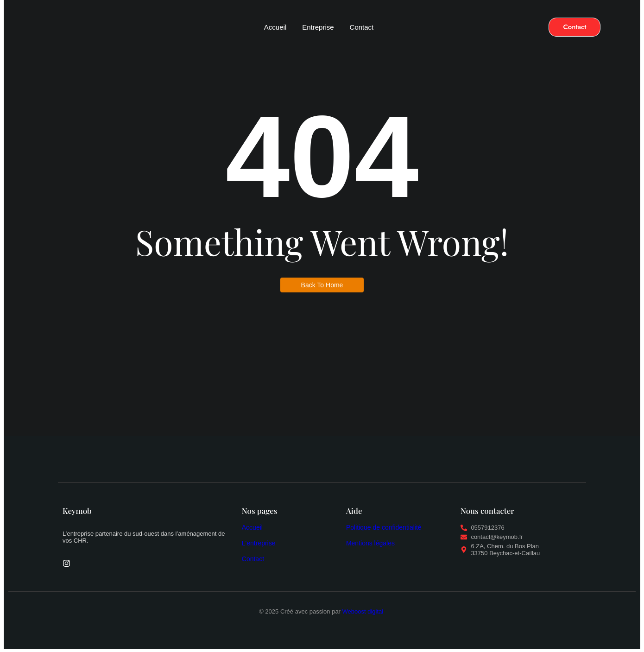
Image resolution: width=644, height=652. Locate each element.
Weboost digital (364, 611)
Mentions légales (370, 543)
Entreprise (318, 27)
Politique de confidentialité (384, 527)
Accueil (275, 27)
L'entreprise (259, 543)
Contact (362, 27)
